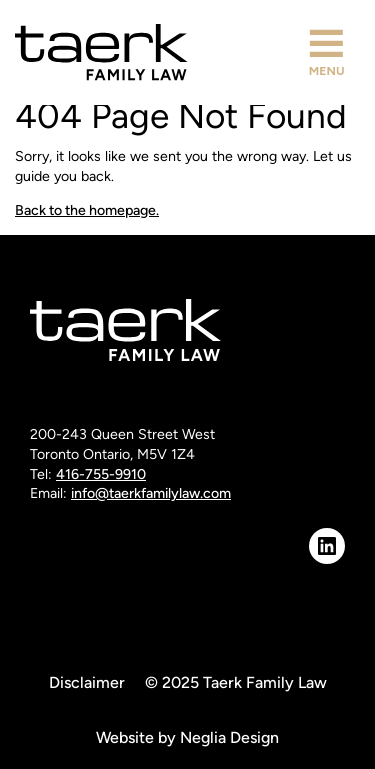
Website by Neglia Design (187, 737)
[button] (326, 52)
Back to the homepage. (87, 210)
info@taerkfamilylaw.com (151, 493)
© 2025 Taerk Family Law (236, 682)
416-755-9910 (101, 474)
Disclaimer (87, 682)
